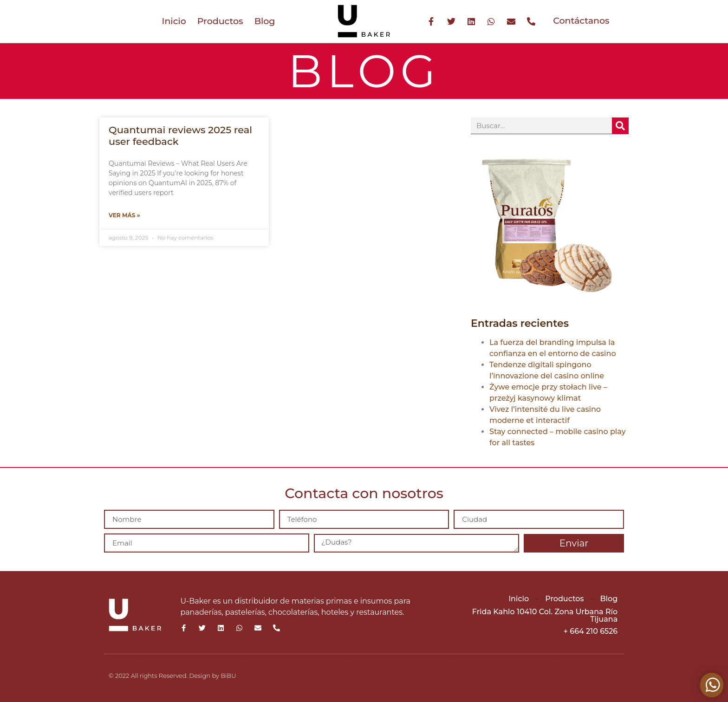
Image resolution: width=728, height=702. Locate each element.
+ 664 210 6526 (591, 631)
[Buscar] (620, 126)
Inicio (174, 21)
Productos (220, 21)
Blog (265, 21)
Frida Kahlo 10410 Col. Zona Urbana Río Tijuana (545, 615)
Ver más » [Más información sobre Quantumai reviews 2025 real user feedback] (124, 215)
